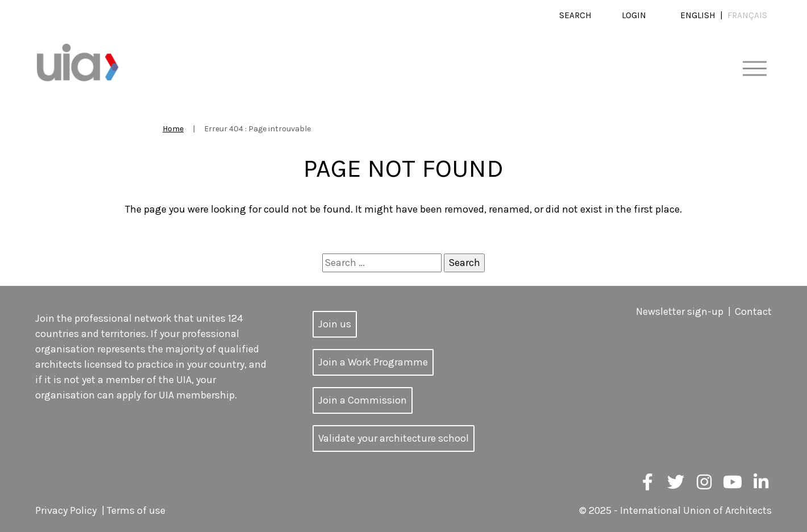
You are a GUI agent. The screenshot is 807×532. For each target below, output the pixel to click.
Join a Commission (363, 400)
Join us (335, 324)
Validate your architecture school (394, 438)
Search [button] (575, 15)
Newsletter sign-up (680, 311)
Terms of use (136, 510)
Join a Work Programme (373, 362)
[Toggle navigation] (754, 69)
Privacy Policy (66, 510)
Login (634, 15)
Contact (753, 311)
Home (173, 129)
